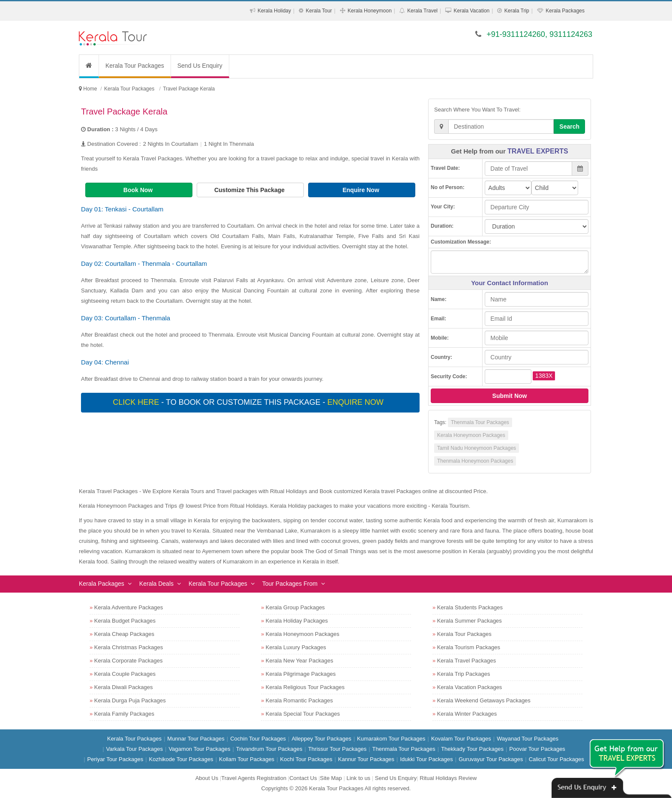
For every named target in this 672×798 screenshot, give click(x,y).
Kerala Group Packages (295, 607)
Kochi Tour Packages (306, 759)
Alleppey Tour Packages (321, 739)
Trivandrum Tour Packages (269, 749)
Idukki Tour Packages (426, 759)
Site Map (331, 778)
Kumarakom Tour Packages (391, 739)
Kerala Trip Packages (464, 674)
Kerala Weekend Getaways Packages (484, 700)
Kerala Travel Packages (466, 661)
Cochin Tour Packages (258, 739)
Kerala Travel (422, 11)
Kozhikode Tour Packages (181, 759)
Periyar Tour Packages (115, 759)
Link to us (358, 778)
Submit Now (510, 396)
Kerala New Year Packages (300, 661)
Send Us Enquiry (200, 66)
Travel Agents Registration (254, 778)
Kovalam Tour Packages (461, 739)
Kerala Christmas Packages (129, 647)
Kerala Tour (319, 11)
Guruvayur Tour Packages (491, 759)
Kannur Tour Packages (366, 759)
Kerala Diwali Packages (124, 687)
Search (569, 126)
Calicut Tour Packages (556, 759)
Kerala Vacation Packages (470, 687)
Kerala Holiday (274, 11)
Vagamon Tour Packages (199, 749)
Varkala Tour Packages (135, 749)
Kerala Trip (517, 11)
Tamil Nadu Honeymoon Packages (477, 448)
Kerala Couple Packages (125, 674)
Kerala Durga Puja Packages (130, 700)
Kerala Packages (565, 11)
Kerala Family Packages (124, 714)
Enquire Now (361, 190)
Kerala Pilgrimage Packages (301, 674)
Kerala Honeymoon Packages (471, 435)
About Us (207, 778)
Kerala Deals (156, 584)
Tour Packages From (290, 584)
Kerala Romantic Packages (299, 700)
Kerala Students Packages (470, 607)
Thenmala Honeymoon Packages (475, 461)
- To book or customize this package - (249, 402)
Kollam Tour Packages (247, 759)
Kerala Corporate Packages (129, 661)
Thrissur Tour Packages (337, 749)
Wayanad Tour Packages (528, 739)
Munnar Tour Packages (196, 739)
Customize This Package (250, 190)
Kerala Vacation (471, 11)
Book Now (139, 190)
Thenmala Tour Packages (480, 422)
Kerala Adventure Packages (129, 607)
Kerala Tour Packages (135, 66)
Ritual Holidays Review (448, 778)
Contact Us (303, 778)
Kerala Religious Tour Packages (305, 687)
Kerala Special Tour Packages (303, 714)
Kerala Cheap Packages (124, 634)
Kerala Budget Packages (125, 621)
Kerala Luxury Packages (296, 647)
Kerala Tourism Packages (469, 647)
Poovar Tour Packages (537, 749)
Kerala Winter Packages (467, 714)
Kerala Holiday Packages (297, 621)
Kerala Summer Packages (469, 621)
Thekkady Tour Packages (472, 749)
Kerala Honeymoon (370, 11)
